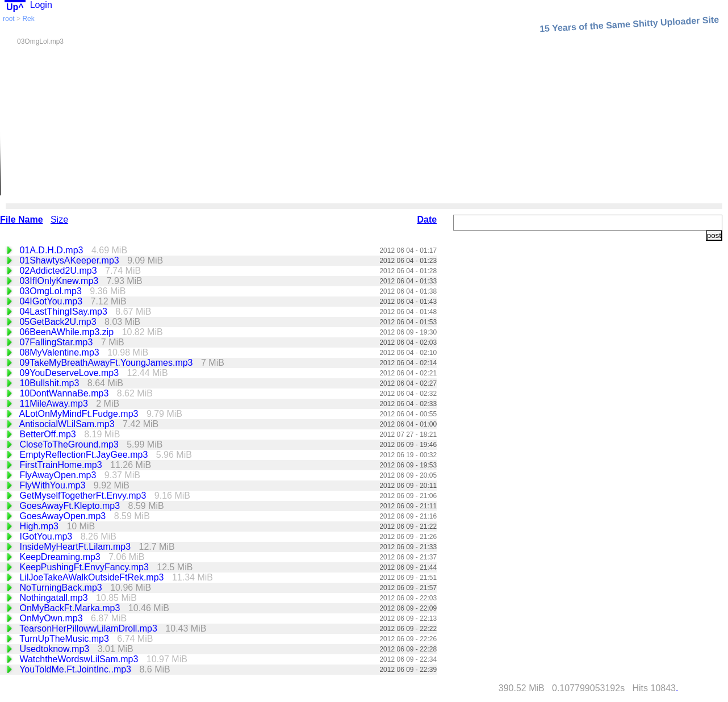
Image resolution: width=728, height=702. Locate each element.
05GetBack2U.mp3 (59, 322)
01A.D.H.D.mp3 (52, 250)
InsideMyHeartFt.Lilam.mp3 (76, 547)
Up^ (15, 7)
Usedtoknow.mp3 (55, 649)
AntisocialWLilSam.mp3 (68, 424)
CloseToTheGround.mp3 (70, 444)
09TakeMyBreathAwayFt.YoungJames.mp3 (107, 363)
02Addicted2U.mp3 (59, 271)
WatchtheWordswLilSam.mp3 (80, 659)
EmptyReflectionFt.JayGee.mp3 (85, 455)
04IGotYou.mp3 (52, 301)
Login (41, 5)
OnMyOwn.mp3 (52, 618)
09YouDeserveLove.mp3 (70, 373)
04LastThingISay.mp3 (64, 312)
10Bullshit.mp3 (50, 383)
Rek (28, 19)
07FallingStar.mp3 (57, 342)
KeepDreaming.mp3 (61, 557)
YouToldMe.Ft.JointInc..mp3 (76, 669)
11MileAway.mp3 (55, 404)
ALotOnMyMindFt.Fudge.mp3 (80, 414)
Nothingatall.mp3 (55, 598)
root (9, 19)
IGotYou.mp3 (47, 536)
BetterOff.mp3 (49, 434)
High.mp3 (40, 526)
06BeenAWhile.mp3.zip (68, 332)
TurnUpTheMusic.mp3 (65, 639)
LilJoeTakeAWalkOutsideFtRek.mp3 (93, 577)
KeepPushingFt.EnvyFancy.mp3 (85, 567)
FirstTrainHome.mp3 (62, 465)
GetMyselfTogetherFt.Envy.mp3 (84, 496)
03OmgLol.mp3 (52, 291)
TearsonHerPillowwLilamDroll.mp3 (89, 628)
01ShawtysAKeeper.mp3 (70, 260)
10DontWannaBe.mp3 (65, 393)
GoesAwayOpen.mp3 (64, 516)
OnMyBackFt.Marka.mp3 (71, 608)
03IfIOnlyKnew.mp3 (60, 281)
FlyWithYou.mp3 (53, 485)
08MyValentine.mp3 (60, 352)
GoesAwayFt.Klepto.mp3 (71, 506)
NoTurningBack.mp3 (62, 588)
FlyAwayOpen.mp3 (59, 475)
